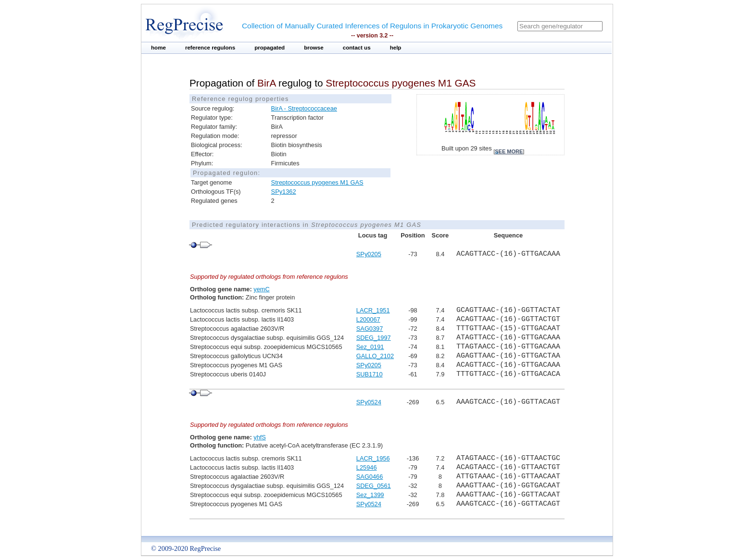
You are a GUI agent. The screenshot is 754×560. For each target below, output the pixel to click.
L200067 (368, 319)
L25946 (367, 467)
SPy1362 (284, 192)
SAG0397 (370, 329)
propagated (270, 48)
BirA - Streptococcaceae (304, 108)
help (396, 48)
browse (314, 48)
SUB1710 (370, 374)
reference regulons (210, 48)
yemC (261, 289)
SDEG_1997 (374, 338)
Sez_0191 (370, 347)
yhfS (260, 437)
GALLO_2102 (375, 356)
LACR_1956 (373, 458)
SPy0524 (369, 402)
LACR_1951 (373, 310)
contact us (357, 48)
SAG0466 (370, 477)
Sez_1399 (370, 495)
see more (509, 151)
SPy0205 (369, 254)
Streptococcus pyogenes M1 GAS (317, 182)
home (158, 48)
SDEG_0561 (374, 486)
